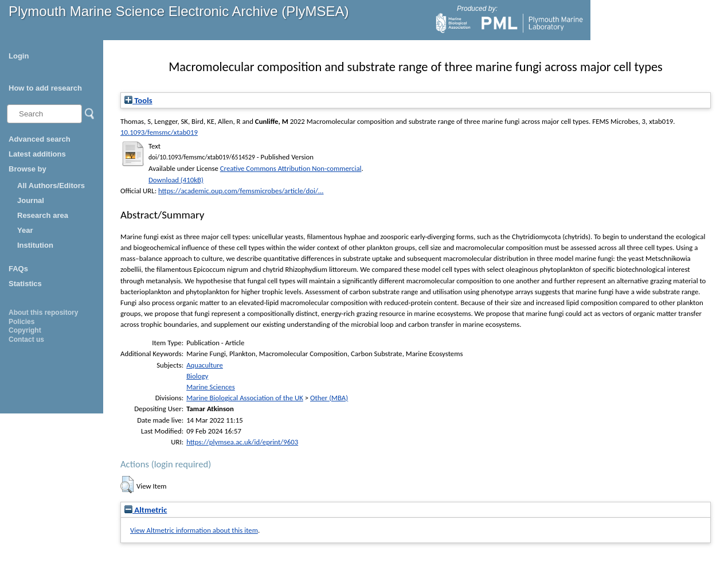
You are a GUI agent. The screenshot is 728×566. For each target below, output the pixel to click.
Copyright (25, 330)
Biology (197, 376)
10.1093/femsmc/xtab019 (159, 132)
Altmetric (146, 510)
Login (19, 56)
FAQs (18, 269)
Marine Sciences (211, 387)
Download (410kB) (176, 180)
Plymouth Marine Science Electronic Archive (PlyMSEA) (179, 11)
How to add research (45, 88)
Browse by (28, 169)
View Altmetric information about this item (194, 530)
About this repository (43, 313)
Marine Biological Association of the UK (245, 398)
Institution (35, 245)
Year (25, 230)
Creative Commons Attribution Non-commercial (291, 168)
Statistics (25, 284)
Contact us (26, 339)
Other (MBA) (329, 398)
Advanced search (40, 139)
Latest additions (37, 154)
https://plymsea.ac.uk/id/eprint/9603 (242, 442)
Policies (21, 322)
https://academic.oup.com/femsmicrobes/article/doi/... (241, 191)
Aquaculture (205, 365)
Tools (138, 100)
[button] (127, 485)
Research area (43, 215)
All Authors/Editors (51, 186)
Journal (31, 200)
